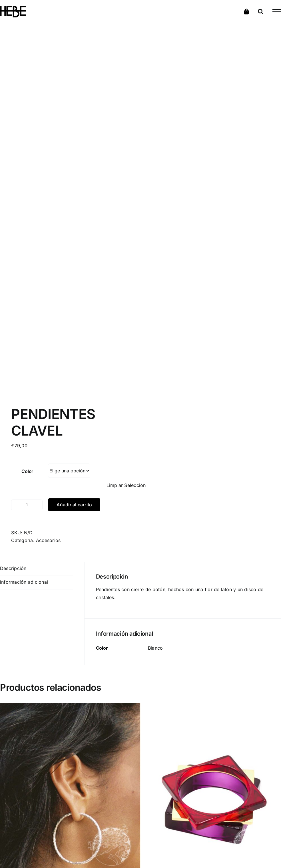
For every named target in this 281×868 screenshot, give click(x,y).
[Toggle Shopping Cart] (246, 12)
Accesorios (48, 540)
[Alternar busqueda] (261, 11)
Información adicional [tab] (24, 582)
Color (27, 471)
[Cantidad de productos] (27, 505)
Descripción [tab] (13, 568)
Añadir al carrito (74, 505)
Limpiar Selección (126, 485)
